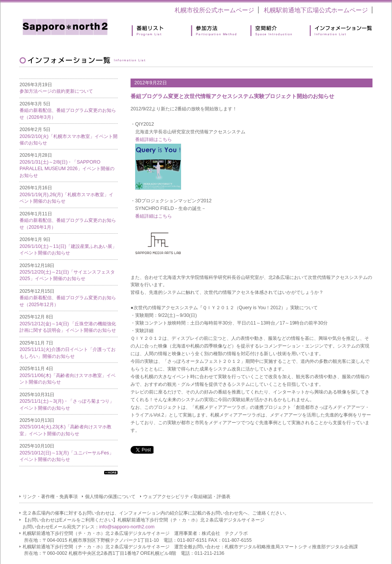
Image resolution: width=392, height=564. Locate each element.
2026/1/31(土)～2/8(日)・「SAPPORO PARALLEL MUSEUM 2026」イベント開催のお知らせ (67, 169)
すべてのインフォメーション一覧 (111, 473)
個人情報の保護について (110, 497)
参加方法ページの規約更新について (56, 91)
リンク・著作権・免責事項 (50, 497)
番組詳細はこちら (154, 139)
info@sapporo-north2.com (127, 527)
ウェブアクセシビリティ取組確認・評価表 (187, 497)
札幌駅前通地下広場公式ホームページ (316, 10)
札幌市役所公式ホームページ (214, 10)
